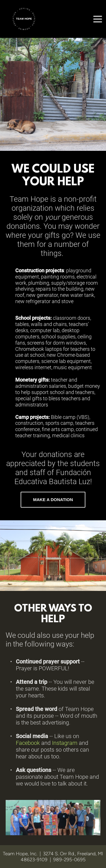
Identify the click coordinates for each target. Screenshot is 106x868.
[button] (98, 19)
